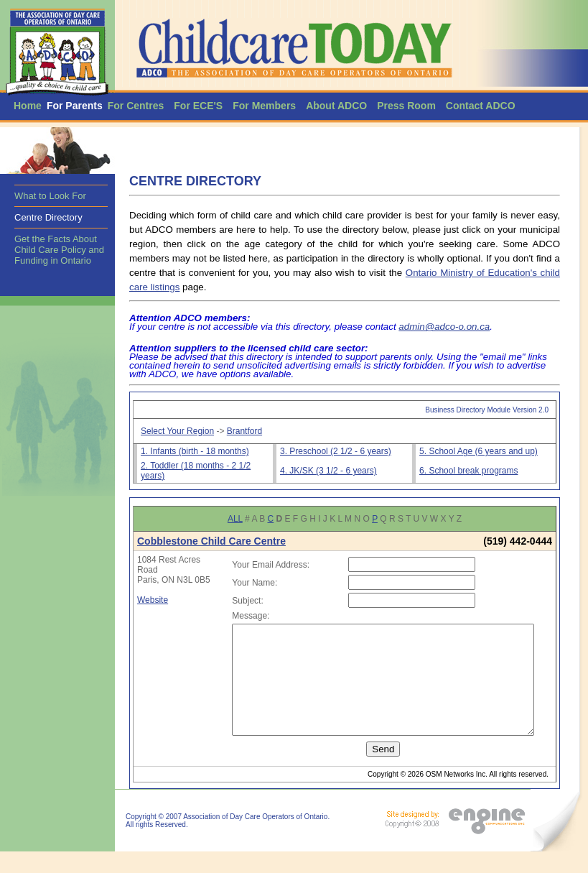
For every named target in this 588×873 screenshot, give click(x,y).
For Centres (136, 106)
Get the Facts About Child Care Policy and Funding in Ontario (59, 250)
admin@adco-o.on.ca (444, 327)
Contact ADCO (481, 106)
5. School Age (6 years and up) (479, 451)
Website (153, 610)
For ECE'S (198, 106)
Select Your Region (177, 431)
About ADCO (336, 106)
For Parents (75, 106)
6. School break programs (468, 471)
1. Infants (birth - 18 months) (195, 451)
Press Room (406, 106)
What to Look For (50, 196)
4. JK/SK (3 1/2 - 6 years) (328, 471)
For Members (264, 106)
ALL (235, 519)
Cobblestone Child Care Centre (211, 541)
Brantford (244, 431)
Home (28, 106)
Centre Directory (48, 217)
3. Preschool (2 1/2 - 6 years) (336, 451)
